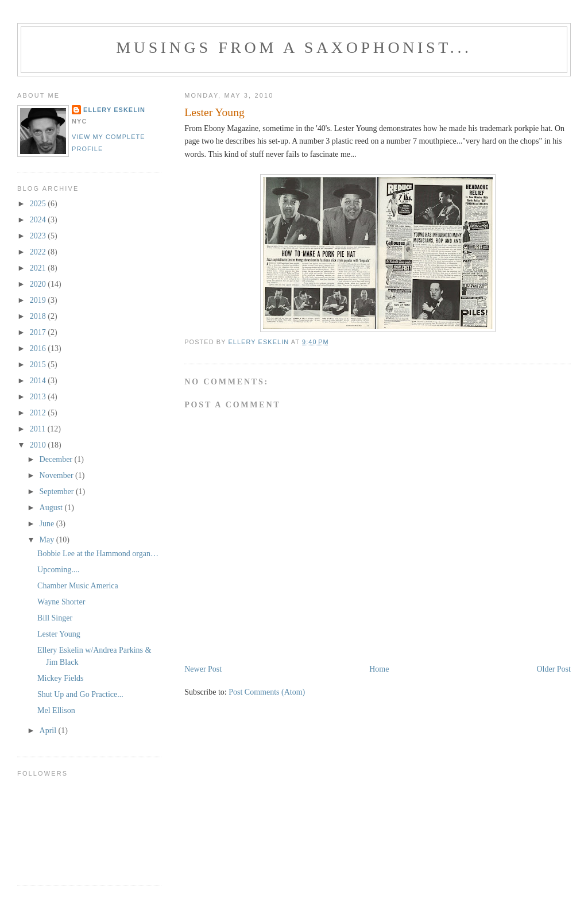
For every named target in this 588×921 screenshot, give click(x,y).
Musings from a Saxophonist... (294, 47)
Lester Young (59, 634)
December (57, 459)
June (48, 524)
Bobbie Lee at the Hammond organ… (98, 554)
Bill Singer (55, 618)
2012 (39, 413)
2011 (39, 429)
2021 (39, 268)
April (49, 731)
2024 (39, 220)
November (58, 475)
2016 (39, 348)
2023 (39, 236)
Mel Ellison (56, 710)
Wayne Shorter (61, 602)
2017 (39, 332)
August (52, 508)
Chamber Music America (78, 586)
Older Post (554, 669)
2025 (39, 204)
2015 (39, 365)
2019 (39, 300)
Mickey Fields (61, 678)
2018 (39, 316)
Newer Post (203, 669)
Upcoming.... (58, 570)
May (48, 540)
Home (379, 669)
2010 (39, 445)
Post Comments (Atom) (267, 692)
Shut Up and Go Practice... (80, 694)
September (58, 492)
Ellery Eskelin (114, 110)
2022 (39, 252)
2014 (39, 381)
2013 (39, 397)
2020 (39, 284)
